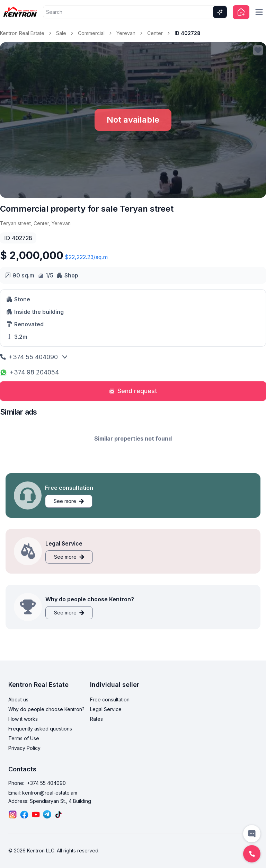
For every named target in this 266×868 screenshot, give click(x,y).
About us (18, 699)
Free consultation (110, 699)
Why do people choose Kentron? (46, 709)
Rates (96, 719)
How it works (23, 719)
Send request (133, 391)
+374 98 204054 (29, 372)
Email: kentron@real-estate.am (43, 793)
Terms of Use (24, 738)
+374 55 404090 (29, 357)
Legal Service (106, 709)
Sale (61, 33)
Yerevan (126, 33)
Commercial (91, 33)
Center (155, 33)
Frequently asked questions (40, 729)
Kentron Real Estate (22, 33)
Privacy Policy (24, 748)
